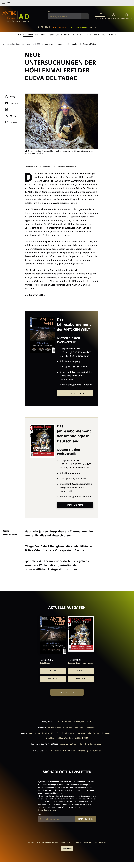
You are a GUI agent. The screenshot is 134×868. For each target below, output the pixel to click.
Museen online (55, 727)
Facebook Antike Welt (57, 751)
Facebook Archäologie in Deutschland (86, 751)
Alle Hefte (53, 679)
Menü (8, 3)
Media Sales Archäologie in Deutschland (68, 733)
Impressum (101, 843)
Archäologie (107, 733)
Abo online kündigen (93, 744)
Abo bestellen (67, 692)
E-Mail (40, 815)
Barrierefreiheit (84, 843)
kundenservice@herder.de (71, 744)
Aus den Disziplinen (74, 35)
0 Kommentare (71, 167)
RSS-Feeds (91, 727)
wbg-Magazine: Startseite (13, 44)
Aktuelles (28, 35)
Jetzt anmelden (86, 819)
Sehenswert (56, 35)
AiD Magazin (79, 27)
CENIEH (42, 295)
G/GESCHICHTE (82, 738)
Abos (93, 27)
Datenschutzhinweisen (47, 810)
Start (19, 35)
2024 (39, 44)
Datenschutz (67, 843)
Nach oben (67, 848)
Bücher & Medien (110, 35)
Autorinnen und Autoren (74, 727)
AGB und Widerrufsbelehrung (43, 843)
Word (13, 97)
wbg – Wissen (94, 733)
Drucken (14, 103)
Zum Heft (53, 671)
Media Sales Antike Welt (39, 733)
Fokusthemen (93, 35)
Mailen (13, 122)
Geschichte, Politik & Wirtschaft (59, 738)
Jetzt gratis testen (75, 393)
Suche (50, 11)
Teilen (13, 110)
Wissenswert (42, 35)
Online (44, 27)
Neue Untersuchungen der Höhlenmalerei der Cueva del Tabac (70, 44)
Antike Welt (61, 27)
